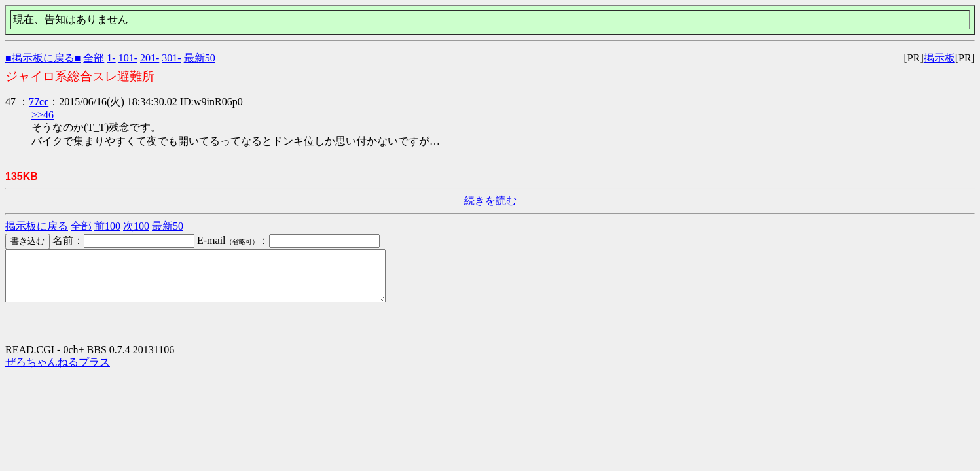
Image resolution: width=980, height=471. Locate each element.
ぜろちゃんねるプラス (58, 372)
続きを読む (490, 201)
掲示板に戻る (37, 226)
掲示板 (939, 58)
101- (128, 58)
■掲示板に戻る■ (43, 58)
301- (171, 58)
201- (150, 58)
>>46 (43, 115)
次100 (136, 226)
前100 (107, 226)
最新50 (200, 58)
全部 (94, 58)
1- (111, 58)
